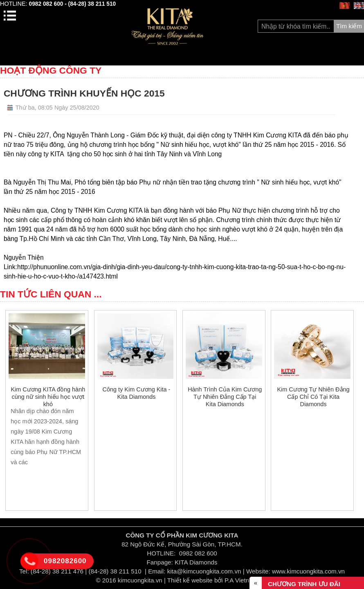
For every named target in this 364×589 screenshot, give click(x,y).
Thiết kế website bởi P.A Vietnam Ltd (218, 580)
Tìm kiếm (349, 26)
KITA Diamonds (196, 562)
